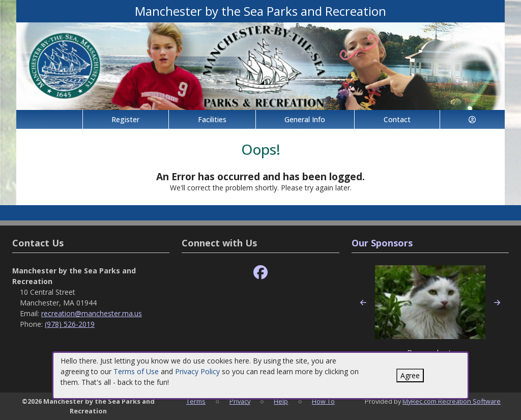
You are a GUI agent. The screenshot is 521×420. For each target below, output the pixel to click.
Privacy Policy (197, 371)
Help (281, 401)
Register (125, 119)
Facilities (212, 119)
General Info (305, 119)
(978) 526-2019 (70, 324)
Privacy (240, 401)
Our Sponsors (382, 243)
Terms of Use (136, 371)
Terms (196, 401)
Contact (397, 119)
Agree (410, 375)
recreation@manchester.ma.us (92, 313)
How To (323, 401)
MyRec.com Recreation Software (452, 401)
